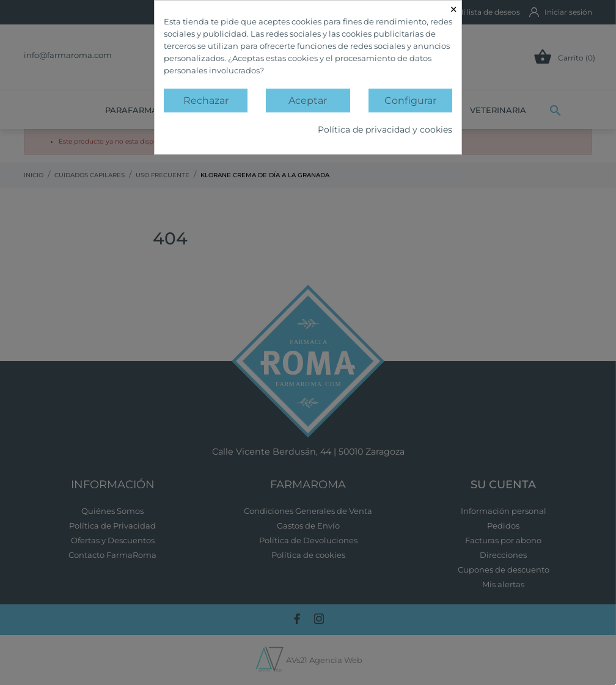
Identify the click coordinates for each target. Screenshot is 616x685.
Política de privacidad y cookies (385, 130)
